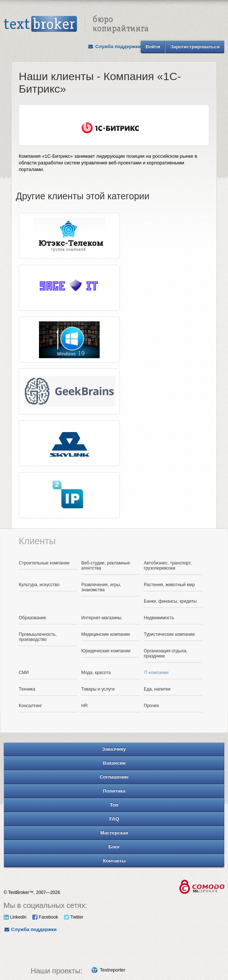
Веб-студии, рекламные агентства (106, 566)
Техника (27, 689)
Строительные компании (44, 563)
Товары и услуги (98, 689)
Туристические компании (169, 634)
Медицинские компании (106, 634)
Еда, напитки (157, 689)
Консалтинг (30, 706)
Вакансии (114, 763)
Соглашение (114, 777)
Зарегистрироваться (195, 47)
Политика (114, 791)
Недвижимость (159, 618)
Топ (114, 805)
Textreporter (113, 970)
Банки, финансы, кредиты (170, 601)
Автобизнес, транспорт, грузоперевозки (168, 566)
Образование (32, 618)
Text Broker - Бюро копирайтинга (76, 24)
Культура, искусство (39, 585)
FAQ (114, 819)
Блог (114, 847)
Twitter (74, 917)
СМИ (24, 673)
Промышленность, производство (38, 637)
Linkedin (15, 917)
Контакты (114, 861)
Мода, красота (96, 673)
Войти (153, 47)
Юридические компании (106, 651)
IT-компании (156, 673)
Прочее (151, 706)
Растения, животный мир (169, 585)
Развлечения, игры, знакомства (101, 587)
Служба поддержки (114, 47)
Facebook (45, 917)
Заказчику (114, 749)
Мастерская (114, 833)
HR (84, 706)
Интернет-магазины (101, 618)
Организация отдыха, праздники (166, 653)
